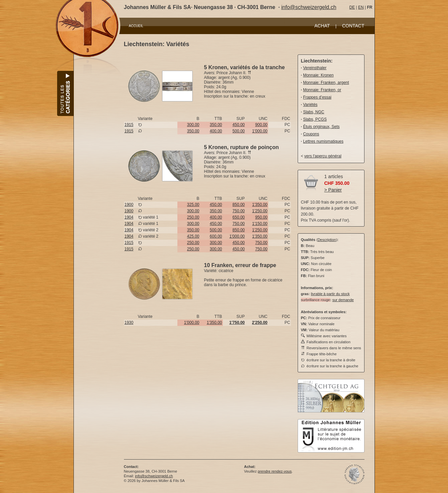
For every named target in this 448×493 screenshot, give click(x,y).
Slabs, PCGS (315, 119)
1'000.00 (260, 131)
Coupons (311, 134)
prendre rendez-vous (275, 471)
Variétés (310, 105)
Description (327, 240)
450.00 (239, 125)
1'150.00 (260, 224)
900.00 (261, 125)
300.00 (193, 125)
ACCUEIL (136, 26)
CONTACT (353, 26)
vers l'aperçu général (323, 156)
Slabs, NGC (314, 112)
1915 (129, 125)
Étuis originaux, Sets (321, 127)
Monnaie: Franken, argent (326, 83)
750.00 (239, 211)
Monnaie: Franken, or (322, 90)
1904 (129, 217)
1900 (129, 205)
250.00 (193, 217)
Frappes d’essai (317, 97)
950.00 (261, 217)
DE (352, 7)
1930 (129, 323)
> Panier (333, 190)
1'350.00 (260, 205)
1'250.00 (260, 211)
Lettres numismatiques (323, 141)
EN (361, 7)
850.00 (239, 205)
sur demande (343, 300)
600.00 (216, 236)
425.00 (193, 236)
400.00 (216, 131)
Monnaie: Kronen (318, 75)
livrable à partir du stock (330, 294)
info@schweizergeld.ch (309, 7)
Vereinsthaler (315, 68)
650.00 (239, 217)
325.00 (193, 205)
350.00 (216, 125)
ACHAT (322, 26)
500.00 (239, 131)
